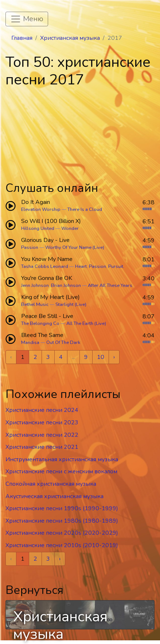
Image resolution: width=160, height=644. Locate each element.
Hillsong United (38, 228)
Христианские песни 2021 (42, 447)
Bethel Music (35, 304)
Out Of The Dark (63, 342)
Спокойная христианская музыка (51, 484)
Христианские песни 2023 (42, 423)
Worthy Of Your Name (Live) (75, 247)
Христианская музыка (70, 38)
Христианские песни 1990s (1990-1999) (62, 508)
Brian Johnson (66, 285)
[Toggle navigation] (27, 19)
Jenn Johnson (35, 285)
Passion (30, 247)
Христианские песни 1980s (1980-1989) (62, 521)
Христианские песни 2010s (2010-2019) (62, 545)
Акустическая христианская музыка (54, 496)
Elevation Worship (41, 209)
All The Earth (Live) (86, 323)
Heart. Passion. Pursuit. (100, 266)
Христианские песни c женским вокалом (61, 471)
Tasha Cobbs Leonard (45, 266)
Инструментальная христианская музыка (62, 459)
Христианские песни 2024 (42, 410)
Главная (22, 38)
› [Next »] (114, 357)
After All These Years (110, 285)
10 (101, 357)
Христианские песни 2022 (42, 435)
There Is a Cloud (85, 209)
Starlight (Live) (71, 304)
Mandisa (30, 342)
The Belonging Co (40, 323)
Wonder (70, 228)
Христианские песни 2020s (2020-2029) (62, 533)
